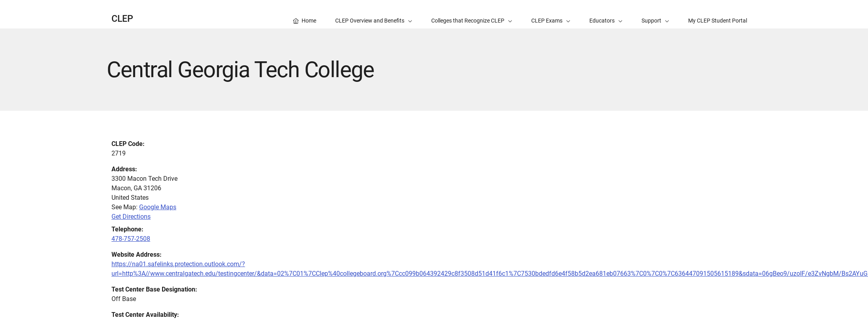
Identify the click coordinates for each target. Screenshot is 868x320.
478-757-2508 (131, 239)
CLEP (122, 19)
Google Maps (158, 207)
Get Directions (131, 217)
